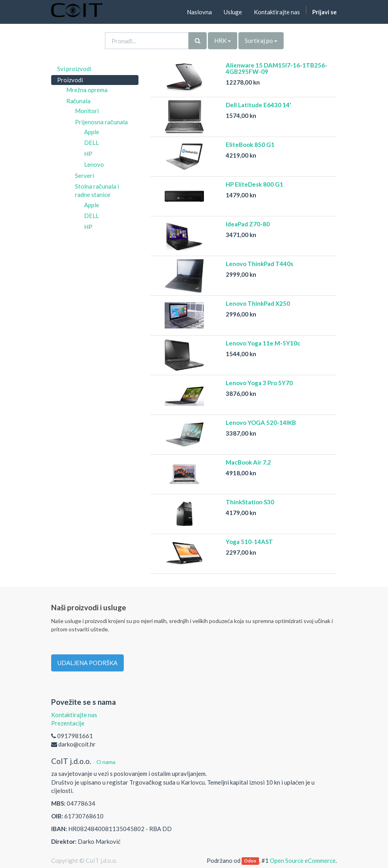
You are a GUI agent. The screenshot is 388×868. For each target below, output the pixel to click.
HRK (223, 41)
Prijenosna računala (101, 122)
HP (88, 154)
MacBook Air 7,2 (248, 462)
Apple (92, 132)
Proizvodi (70, 80)
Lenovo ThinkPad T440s (259, 264)
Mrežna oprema (87, 90)
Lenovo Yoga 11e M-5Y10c (263, 343)
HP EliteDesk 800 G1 (255, 184)
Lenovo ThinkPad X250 (258, 303)
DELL (91, 143)
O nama (106, 762)
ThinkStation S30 (250, 502)
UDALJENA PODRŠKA (87, 663)
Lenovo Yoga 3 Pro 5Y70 (259, 383)
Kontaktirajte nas (74, 715)
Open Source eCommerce (303, 860)
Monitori (87, 111)
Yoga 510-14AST (249, 542)
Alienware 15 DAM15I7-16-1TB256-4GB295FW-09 (277, 68)
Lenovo (94, 164)
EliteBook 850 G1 (250, 145)
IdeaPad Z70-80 (248, 224)
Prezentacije (68, 723)
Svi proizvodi (74, 69)
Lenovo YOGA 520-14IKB (261, 422)
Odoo (250, 861)
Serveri (85, 176)
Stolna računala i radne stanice (97, 190)
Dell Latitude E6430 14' (258, 105)
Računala (79, 101)
